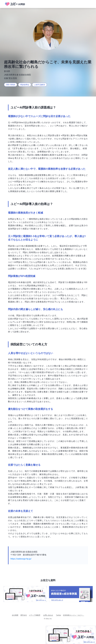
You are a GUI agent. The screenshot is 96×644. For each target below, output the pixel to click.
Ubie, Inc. (49, 619)
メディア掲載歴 (35, 615)
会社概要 (15, 615)
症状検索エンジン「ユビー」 (74, 615)
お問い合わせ (48, 615)
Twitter (58, 615)
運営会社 (24, 615)
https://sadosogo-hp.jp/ (21, 559)
